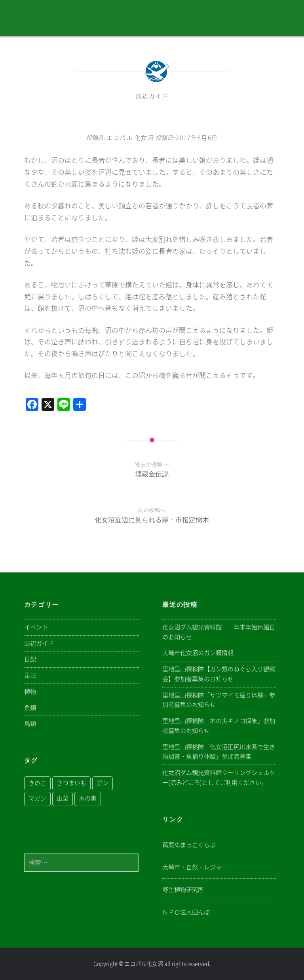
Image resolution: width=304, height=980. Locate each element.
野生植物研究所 (183, 890)
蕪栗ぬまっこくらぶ (189, 845)
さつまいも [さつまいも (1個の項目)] (71, 783)
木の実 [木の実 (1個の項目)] (88, 798)
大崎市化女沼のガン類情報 (198, 653)
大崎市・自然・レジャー (195, 867)
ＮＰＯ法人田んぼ (186, 912)
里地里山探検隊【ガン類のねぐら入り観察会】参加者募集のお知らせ (219, 674)
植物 (30, 692)
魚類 (30, 708)
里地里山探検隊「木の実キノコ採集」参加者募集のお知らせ (219, 726)
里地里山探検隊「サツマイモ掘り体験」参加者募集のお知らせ (219, 700)
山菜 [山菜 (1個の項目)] (63, 798)
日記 (30, 659)
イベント (36, 627)
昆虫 (30, 675)
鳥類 (30, 724)
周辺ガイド (152, 96)
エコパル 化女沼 (130, 138)
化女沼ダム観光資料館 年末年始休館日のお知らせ (219, 632)
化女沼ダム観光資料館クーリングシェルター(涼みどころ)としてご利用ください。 (219, 778)
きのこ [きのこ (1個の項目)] (37, 783)
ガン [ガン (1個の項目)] (103, 783)
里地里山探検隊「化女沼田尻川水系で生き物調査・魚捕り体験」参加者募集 (219, 752)
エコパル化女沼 (144, 964)
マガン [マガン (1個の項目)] (37, 798)
